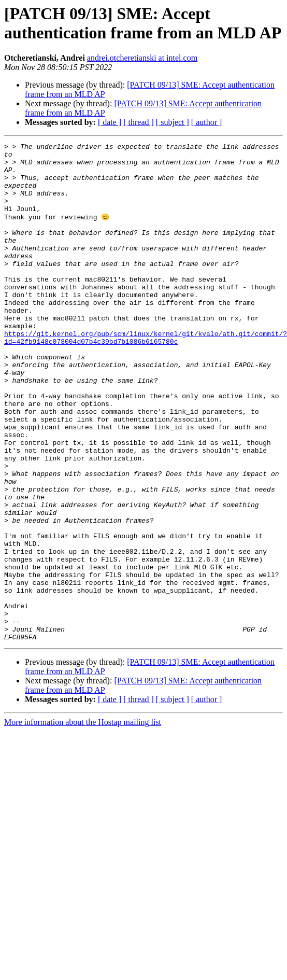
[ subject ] (173, 122)
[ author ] (207, 122)
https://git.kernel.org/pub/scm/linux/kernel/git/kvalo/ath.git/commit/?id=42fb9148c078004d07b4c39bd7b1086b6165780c (146, 376)
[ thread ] (139, 122)
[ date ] (110, 122)
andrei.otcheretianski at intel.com (142, 58)
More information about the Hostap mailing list (83, 821)
